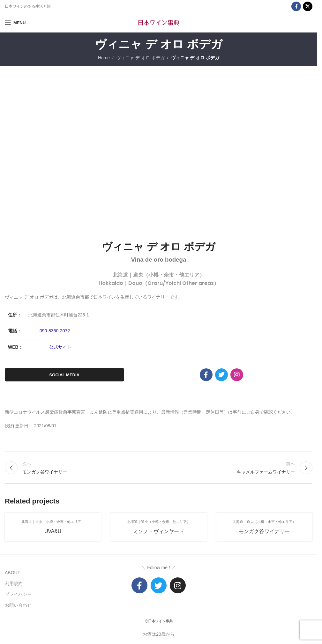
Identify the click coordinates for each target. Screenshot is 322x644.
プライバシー (18, 594)
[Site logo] (159, 22)
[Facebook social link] (296, 6)
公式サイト (60, 347)
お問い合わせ (18, 605)
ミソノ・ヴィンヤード (159, 531)
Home (104, 58)
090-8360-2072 (55, 331)
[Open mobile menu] (15, 23)
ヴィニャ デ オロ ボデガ (140, 58)
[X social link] (308, 6)
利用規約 (14, 583)
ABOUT (12, 573)
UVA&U (53, 531)
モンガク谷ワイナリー (264, 531)
